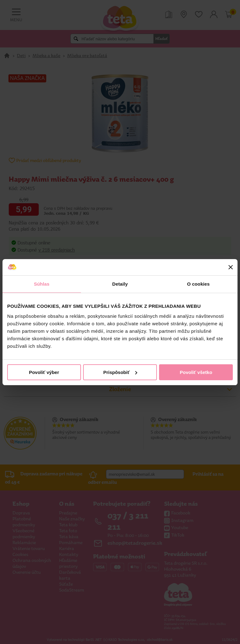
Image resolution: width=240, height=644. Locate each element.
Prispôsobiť (120, 372)
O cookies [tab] (198, 284)
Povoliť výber (44, 372)
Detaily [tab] (120, 284)
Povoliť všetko (196, 372)
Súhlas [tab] (42, 284)
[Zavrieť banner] (231, 267)
